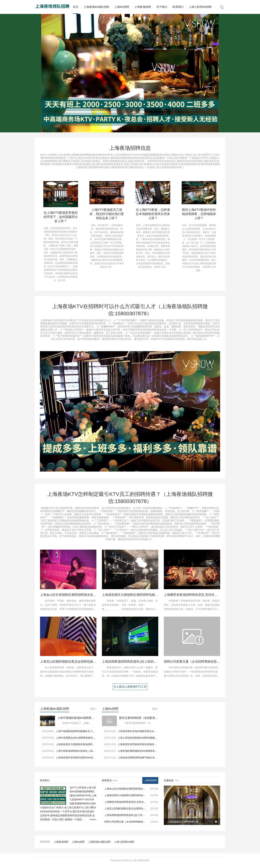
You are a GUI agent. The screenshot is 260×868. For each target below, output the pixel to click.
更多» (93, 712)
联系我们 (178, 7)
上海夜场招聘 (143, 7)
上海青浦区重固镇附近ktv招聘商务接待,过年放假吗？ (146, 754)
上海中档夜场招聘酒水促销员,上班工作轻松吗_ (81, 754)
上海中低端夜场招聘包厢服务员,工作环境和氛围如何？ (85, 734)
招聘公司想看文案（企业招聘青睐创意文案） (195, 665)
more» (93, 823)
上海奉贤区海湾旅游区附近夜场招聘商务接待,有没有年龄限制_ (151, 747)
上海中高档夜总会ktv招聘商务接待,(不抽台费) (80, 741)
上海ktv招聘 (122, 7)
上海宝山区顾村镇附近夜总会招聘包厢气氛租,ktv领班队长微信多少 (86, 665)
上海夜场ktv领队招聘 (96, 7)
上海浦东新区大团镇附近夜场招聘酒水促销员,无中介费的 (86, 747)
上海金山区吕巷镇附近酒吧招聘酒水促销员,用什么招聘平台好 (83, 598)
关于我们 (162, 7)
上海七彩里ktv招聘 (200, 7)
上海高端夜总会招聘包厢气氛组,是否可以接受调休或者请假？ (184, 825)
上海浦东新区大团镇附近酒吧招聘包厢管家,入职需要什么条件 (144, 598)
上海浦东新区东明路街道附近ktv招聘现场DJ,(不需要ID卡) (87, 761)
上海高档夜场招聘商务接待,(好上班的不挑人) (133, 665)
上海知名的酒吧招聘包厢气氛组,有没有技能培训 (144, 761)
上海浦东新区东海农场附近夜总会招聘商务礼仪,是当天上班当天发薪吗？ (157, 734)
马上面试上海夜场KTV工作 (130, 690)
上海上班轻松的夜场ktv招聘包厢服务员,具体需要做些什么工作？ (152, 741)
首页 (76, 7)
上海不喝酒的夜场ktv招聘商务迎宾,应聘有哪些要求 (77, 721)
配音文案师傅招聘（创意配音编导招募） (139, 721)
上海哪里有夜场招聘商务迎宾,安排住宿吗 (192, 598)
